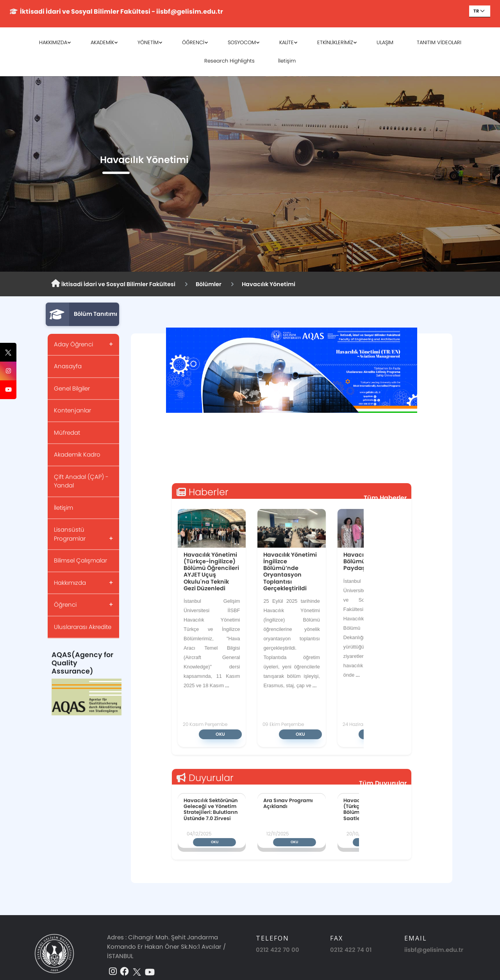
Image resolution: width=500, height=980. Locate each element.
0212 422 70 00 (278, 950)
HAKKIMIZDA (53, 42)
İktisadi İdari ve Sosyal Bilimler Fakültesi (113, 284)
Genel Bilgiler (72, 388)
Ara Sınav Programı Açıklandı (288, 803)
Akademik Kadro (77, 454)
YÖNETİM (148, 42)
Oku (220, 734)
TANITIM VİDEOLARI (439, 42)
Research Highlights (229, 61)
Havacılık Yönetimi (269, 284)
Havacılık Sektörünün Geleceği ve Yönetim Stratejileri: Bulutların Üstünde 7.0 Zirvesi (211, 809)
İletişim (287, 61)
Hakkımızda (70, 583)
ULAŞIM (385, 42)
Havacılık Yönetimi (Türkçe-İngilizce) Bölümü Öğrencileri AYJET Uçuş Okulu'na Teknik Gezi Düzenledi (211, 572)
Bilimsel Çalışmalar (80, 560)
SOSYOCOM (242, 42)
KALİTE (287, 42)
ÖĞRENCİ (193, 42)
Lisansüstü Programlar (70, 534)
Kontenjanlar (72, 410)
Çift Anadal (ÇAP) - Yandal (81, 481)
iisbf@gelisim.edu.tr (434, 950)
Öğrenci (65, 605)
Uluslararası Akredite (83, 627)
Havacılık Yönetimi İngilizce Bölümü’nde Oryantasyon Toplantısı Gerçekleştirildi (290, 572)
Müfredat (67, 433)
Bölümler (209, 284)
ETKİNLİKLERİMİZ (335, 42)
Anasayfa (68, 366)
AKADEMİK (102, 42)
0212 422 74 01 (351, 950)
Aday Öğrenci (73, 344)
